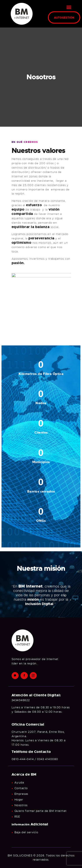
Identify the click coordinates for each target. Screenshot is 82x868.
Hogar (19, 800)
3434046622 (21, 700)
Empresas (21, 794)
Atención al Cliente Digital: (36, 695)
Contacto (21, 788)
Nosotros (21, 805)
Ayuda (19, 782)
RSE (17, 817)
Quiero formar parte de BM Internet (41, 811)
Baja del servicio (26, 832)
